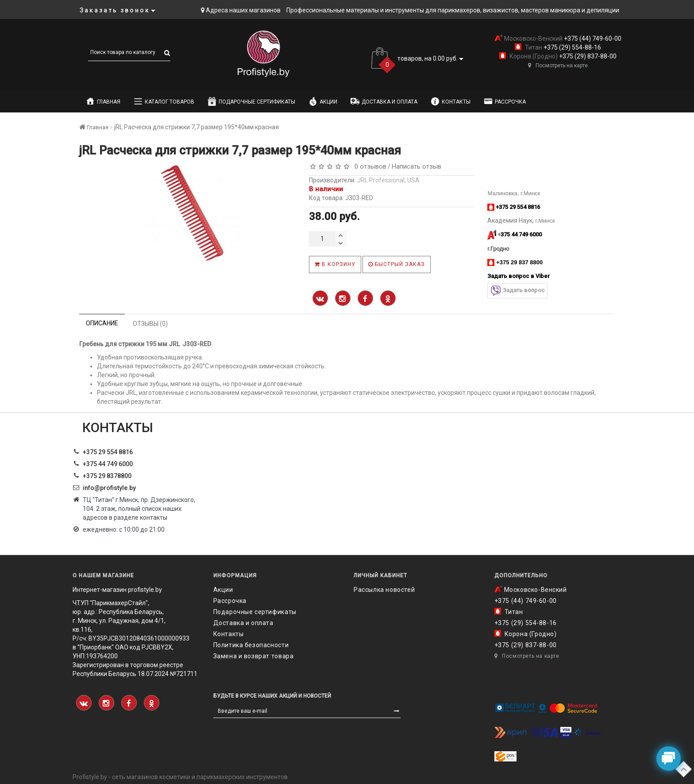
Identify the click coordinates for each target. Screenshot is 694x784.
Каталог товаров (164, 101)
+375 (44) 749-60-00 (592, 39)
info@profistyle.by (109, 488)
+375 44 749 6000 (108, 464)
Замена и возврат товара (254, 656)
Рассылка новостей (384, 590)
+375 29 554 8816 (108, 452)
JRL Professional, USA (388, 180)
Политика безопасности (251, 645)
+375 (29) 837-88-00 (587, 56)
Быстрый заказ (397, 264)
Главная (103, 101)
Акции (323, 101)
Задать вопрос (517, 291)
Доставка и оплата (384, 101)
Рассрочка (505, 101)
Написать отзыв (416, 166)
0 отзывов (369, 166)
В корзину (335, 264)
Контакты (451, 101)
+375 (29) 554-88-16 (572, 47)
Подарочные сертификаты (251, 101)
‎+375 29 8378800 (107, 476)
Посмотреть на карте (558, 66)
